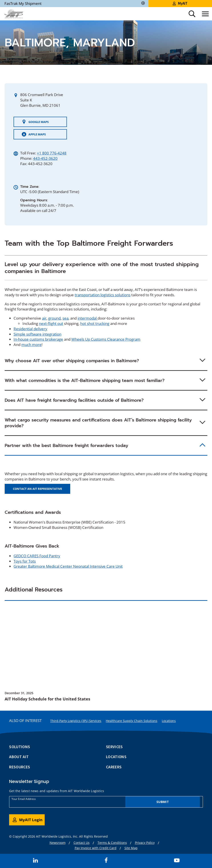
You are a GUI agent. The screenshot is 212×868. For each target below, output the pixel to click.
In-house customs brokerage (38, 339)
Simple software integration (37, 334)
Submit (163, 802)
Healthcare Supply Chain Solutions (132, 721)
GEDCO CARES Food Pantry (37, 556)
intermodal (88, 318)
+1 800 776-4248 (52, 153)
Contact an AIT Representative (37, 489)
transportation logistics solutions (103, 295)
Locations (169, 721)
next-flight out (51, 323)
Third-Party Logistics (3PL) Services (76, 721)
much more (31, 345)
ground (54, 318)
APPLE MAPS (34, 134)
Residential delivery (30, 329)
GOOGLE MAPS (35, 122)
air (44, 318)
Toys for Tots (25, 561)
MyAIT (180, 3)
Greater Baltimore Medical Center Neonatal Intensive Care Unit (68, 566)
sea (65, 318)
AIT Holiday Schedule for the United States (47, 699)
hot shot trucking (95, 323)
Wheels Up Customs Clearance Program (106, 339)
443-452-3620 (45, 158)
